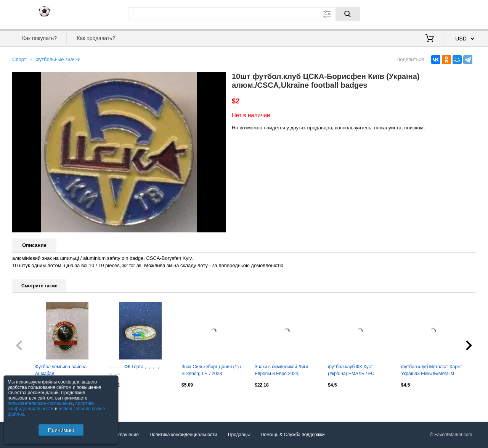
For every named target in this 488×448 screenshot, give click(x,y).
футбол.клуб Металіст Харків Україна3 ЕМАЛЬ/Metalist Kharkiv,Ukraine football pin (432, 371)
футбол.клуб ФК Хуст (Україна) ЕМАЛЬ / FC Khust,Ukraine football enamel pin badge (358, 371)
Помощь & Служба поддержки (293, 435)
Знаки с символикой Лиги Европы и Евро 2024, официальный (281, 371)
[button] (219, 79)
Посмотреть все (29, 401)
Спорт (19, 59)
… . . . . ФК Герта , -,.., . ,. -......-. (134, 370)
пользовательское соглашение (40, 403)
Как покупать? (39, 38)
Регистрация (460, 13)
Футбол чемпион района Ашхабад (61, 370)
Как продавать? (96, 38)
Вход (431, 13)
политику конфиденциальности (51, 406)
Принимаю (61, 430)
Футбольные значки (58, 59)
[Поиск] (348, 14)
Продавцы (239, 435)
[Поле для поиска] (244, 14)
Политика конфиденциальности (183, 435)
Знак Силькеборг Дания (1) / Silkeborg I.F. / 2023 (211, 370)
